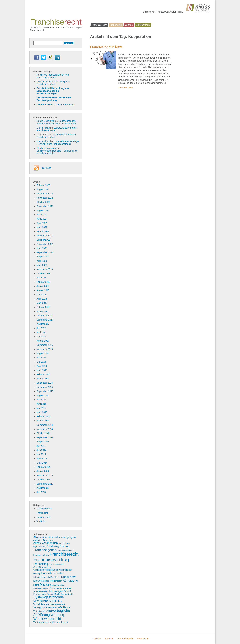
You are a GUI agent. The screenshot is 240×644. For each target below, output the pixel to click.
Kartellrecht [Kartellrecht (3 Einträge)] (56, 577)
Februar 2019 (43, 282)
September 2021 (45, 244)
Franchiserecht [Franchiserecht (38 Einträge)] (64, 554)
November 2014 (45, 429)
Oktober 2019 (44, 273)
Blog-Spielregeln (125, 639)
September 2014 (45, 437)
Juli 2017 (41, 328)
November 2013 (45, 475)
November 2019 (45, 269)
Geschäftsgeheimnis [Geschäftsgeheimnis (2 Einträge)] (56, 564)
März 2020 (42, 265)
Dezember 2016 (45, 345)
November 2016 (45, 349)
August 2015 (43, 395)
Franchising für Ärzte (106, 47)
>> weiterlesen (126, 88)
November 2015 (45, 387)
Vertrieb (129, 25)
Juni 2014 (42, 450)
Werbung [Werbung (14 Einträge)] (57, 615)
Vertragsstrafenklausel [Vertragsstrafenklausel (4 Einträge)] (59, 607)
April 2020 (42, 261)
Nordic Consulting (46, 121)
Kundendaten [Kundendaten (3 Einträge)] (56, 581)
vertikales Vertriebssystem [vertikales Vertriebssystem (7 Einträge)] (48, 603)
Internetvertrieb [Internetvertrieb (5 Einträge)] (42, 577)
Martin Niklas (43, 128)
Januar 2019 (43, 286)
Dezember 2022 (45, 194)
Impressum (143, 639)
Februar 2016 (43, 374)
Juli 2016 (41, 358)
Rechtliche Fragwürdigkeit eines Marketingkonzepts (53, 76)
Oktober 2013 (44, 480)
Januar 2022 (43, 231)
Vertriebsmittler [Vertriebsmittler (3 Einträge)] (40, 611)
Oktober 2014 (44, 433)
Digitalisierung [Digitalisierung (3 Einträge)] (40, 547)
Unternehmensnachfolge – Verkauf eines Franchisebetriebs (58, 143)
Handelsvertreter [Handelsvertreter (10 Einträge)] (52, 573)
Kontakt (109, 639)
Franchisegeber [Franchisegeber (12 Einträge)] (45, 550)
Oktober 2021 (44, 240)
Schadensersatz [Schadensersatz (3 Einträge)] (41, 591)
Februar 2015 (43, 416)
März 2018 (42, 303)
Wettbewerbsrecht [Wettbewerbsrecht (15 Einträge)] (47, 619)
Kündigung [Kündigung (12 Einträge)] (70, 580)
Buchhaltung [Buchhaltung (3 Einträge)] (64, 543)
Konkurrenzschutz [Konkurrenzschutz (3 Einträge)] (41, 581)
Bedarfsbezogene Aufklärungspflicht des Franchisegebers (57, 122)
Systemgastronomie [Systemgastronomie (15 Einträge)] (49, 597)
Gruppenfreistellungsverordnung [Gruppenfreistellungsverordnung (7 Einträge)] (53, 570)
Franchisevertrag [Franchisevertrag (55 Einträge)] (51, 559)
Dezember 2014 (45, 425)
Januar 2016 (43, 379)
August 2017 (43, 324)
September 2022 (45, 206)
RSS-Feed (46, 168)
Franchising (116, 25)
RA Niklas (97, 639)
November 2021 (45, 236)
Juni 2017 (42, 332)
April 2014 (42, 458)
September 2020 (45, 252)
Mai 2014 (41, 454)
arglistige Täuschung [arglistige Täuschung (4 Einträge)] (44, 540)
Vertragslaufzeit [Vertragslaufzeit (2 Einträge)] (59, 605)
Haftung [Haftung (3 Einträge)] (37, 574)
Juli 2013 (41, 492)
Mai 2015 (41, 408)
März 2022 (42, 227)
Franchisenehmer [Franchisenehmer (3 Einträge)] (41, 555)
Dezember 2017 (45, 316)
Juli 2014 (41, 446)
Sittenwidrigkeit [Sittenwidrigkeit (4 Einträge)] (56, 591)
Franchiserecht (99, 25)
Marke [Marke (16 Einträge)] (45, 584)
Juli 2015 (41, 400)
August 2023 (43, 189)
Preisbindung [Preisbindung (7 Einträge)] (57, 588)
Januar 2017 (43, 341)
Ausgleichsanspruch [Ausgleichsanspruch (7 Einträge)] (46, 543)
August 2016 (43, 353)
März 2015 (42, 412)
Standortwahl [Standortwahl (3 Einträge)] (67, 594)
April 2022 (42, 223)
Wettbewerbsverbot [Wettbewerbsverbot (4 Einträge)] (43, 622)
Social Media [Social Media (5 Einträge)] (53, 594)
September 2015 (45, 391)
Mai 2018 (41, 295)
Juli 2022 (41, 215)
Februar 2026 (43, 185)
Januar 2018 (43, 311)
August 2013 (43, 488)
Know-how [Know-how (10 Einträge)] (68, 577)
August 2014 (43, 442)
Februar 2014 (43, 467)
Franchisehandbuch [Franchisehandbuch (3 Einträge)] (65, 550)
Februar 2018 (43, 307)
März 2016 (42, 370)
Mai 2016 (41, 362)
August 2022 (43, 210)
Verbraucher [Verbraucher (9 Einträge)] (41, 601)
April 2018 (42, 299)
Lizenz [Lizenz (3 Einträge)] (36, 585)
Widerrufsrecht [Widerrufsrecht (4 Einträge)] (61, 622)
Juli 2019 (41, 278)
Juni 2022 (42, 219)
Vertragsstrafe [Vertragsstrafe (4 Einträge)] (40, 607)
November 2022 (45, 198)
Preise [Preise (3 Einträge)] (68, 588)
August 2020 (43, 257)
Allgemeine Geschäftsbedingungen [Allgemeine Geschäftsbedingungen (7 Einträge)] (55, 537)
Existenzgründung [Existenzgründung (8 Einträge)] (58, 546)
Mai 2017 (41, 337)
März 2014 (42, 463)
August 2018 (43, 290)
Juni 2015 (42, 404)
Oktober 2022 (44, 202)
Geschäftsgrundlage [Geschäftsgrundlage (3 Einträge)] (42, 567)
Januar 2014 (43, 471)
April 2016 (42, 366)
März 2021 (42, 248)
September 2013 (45, 484)
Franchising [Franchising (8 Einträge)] (41, 564)
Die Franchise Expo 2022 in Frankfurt (55, 104)
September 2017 (45, 320)
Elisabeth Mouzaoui (47, 148)
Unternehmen (143, 25)
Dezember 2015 (45, 383)
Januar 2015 (43, 421)
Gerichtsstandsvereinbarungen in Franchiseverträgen (53, 83)
